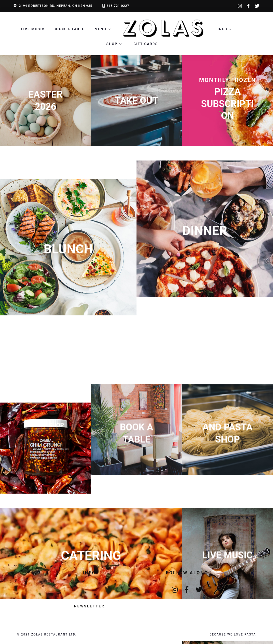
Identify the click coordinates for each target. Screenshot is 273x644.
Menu (100, 29)
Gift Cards (146, 44)
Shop (112, 44)
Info (223, 29)
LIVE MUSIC (33, 29)
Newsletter (89, 606)
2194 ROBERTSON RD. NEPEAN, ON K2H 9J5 (56, 6)
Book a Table (70, 29)
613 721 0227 (118, 6)
